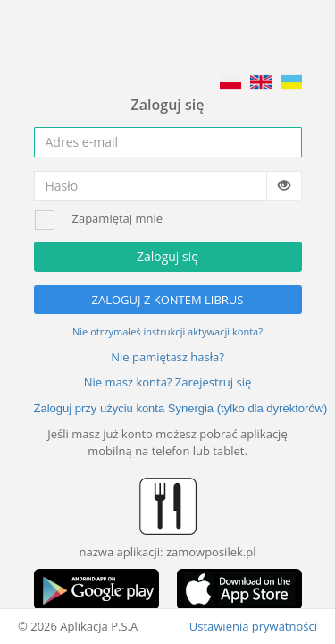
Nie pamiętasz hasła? (167, 357)
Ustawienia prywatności (253, 626)
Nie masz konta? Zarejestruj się (168, 382)
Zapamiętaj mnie (118, 218)
